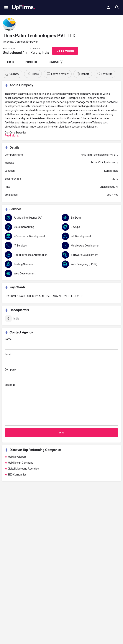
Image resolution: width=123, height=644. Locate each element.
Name (61, 344)
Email (61, 359)
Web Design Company (20, 463)
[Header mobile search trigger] (117, 7)
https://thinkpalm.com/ (105, 162)
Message (61, 404)
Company (61, 374)
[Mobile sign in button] (108, 7)
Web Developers (17, 457)
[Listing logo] (9, 24)
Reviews (56, 62)
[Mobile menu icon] (6, 8)
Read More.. (12, 136)
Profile (10, 62)
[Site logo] (23, 7)
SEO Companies (17, 475)
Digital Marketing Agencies (23, 469)
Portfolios (31, 62)
